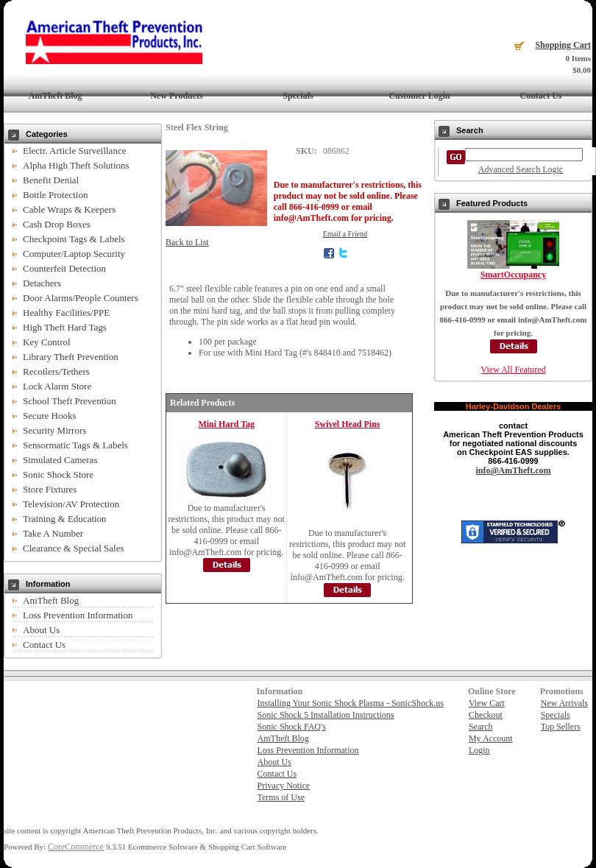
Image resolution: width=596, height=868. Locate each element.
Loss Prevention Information (78, 615)
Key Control (47, 342)
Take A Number (53, 533)
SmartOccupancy (513, 275)
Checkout (486, 715)
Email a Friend (345, 234)
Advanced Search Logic (521, 169)
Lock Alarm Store (57, 386)
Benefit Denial (51, 180)
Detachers (42, 283)
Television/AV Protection (71, 504)
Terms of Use (281, 797)
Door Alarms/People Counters (81, 298)
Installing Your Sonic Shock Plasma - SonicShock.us (351, 703)
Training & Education (65, 519)
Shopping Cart (563, 45)
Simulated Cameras (60, 460)
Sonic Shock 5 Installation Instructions (326, 715)
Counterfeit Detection (64, 268)
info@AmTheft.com (513, 470)
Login (479, 750)
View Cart (487, 703)
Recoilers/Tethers (56, 371)
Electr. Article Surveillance (74, 151)
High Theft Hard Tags (65, 327)
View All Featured (514, 370)
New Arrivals (564, 703)
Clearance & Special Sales (74, 548)
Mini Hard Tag (226, 424)
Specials (298, 96)
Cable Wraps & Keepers (69, 209)
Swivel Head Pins (348, 424)
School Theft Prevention (70, 401)
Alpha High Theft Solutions (76, 165)
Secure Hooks (50, 416)
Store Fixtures (50, 489)
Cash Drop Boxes (57, 224)
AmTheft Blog (56, 96)
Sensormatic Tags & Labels (75, 445)
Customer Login (419, 96)
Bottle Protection (55, 195)
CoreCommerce (76, 847)
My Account (491, 738)
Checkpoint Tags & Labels (74, 239)
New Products (176, 96)
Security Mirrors (54, 430)
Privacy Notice (284, 786)
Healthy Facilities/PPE (66, 313)
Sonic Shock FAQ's (292, 727)
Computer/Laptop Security (74, 254)
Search (481, 727)
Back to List (187, 242)
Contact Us (541, 96)
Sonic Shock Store (58, 474)
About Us (41, 630)
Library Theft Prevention (71, 357)
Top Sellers (561, 727)
